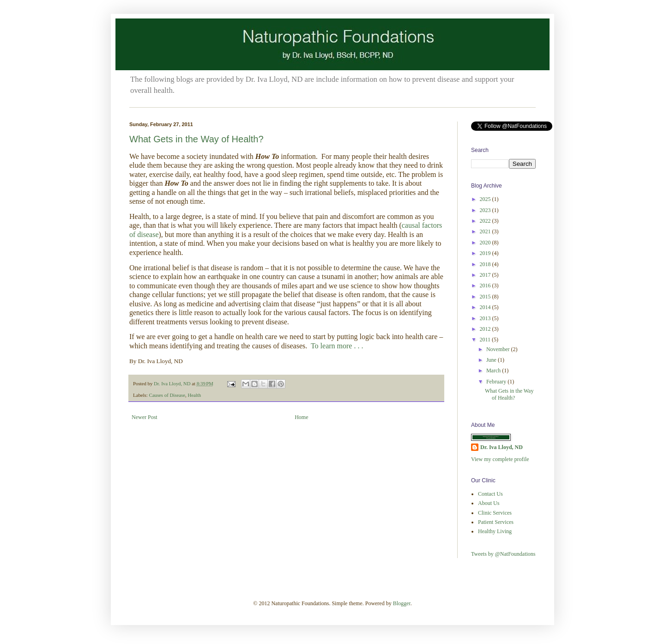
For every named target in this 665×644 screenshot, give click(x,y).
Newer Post (145, 417)
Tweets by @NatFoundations (503, 554)
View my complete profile (500, 459)
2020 (486, 243)
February (497, 382)
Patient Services (496, 522)
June (492, 360)
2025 (486, 199)
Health (194, 395)
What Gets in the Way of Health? (196, 139)
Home (301, 417)
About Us (489, 503)
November (499, 349)
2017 (486, 275)
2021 (486, 231)
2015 (486, 297)
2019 (486, 253)
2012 (486, 329)
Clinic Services (495, 513)
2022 (486, 221)
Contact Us (490, 494)
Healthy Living (495, 531)
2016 (486, 286)
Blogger (402, 603)
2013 (486, 318)
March (494, 371)
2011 (486, 340)
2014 (486, 307)
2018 (486, 264)
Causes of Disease (167, 395)
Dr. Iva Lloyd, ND (502, 447)
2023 (486, 210)
